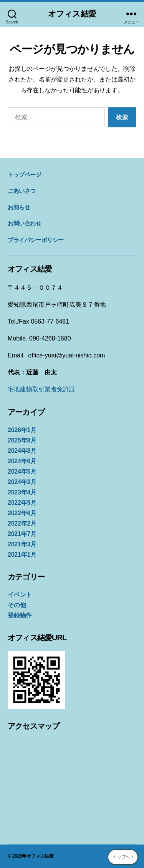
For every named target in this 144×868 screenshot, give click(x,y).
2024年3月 (22, 482)
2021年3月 (22, 544)
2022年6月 (22, 513)
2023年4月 (22, 492)
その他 (17, 605)
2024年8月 (22, 451)
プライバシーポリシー (36, 240)
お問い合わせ (25, 223)
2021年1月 (22, 555)
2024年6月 (22, 461)
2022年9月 (22, 503)
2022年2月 (22, 523)
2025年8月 (22, 440)
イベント (20, 595)
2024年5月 (22, 472)
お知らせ (19, 207)
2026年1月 (22, 430)
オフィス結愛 (72, 14)
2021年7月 (22, 534)
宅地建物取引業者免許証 (41, 389)
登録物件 (20, 615)
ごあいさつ (22, 191)
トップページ (25, 174)
